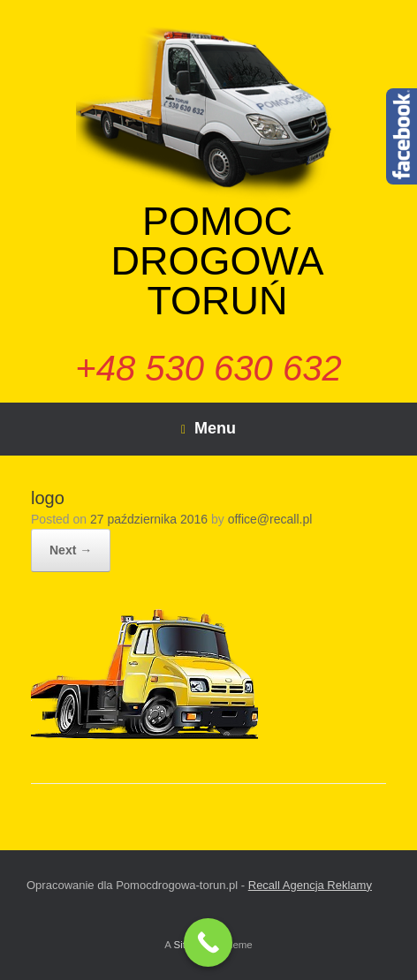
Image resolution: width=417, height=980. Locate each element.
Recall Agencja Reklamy (310, 885)
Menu (208, 429)
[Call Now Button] (208, 942)
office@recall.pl (270, 519)
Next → (71, 550)
